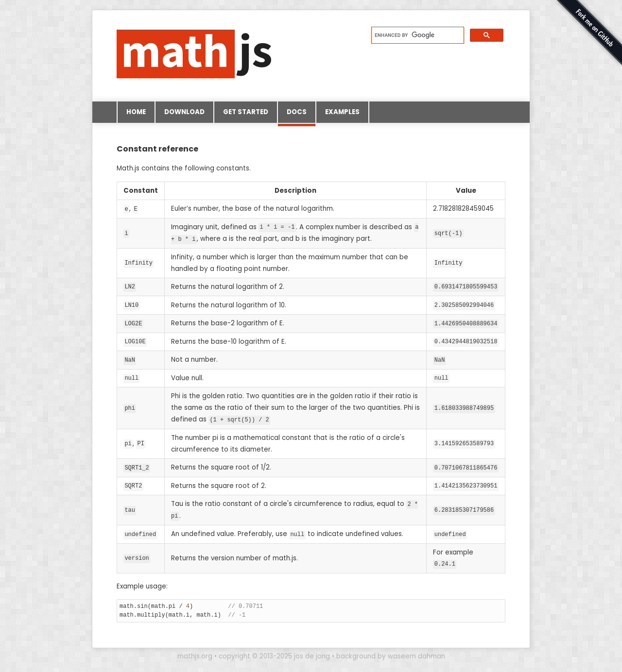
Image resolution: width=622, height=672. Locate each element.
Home (136, 112)
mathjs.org (195, 651)
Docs (297, 115)
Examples (342, 112)
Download (184, 112)
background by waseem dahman (391, 651)
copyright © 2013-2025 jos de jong (274, 651)
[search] (417, 35)
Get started (246, 112)
